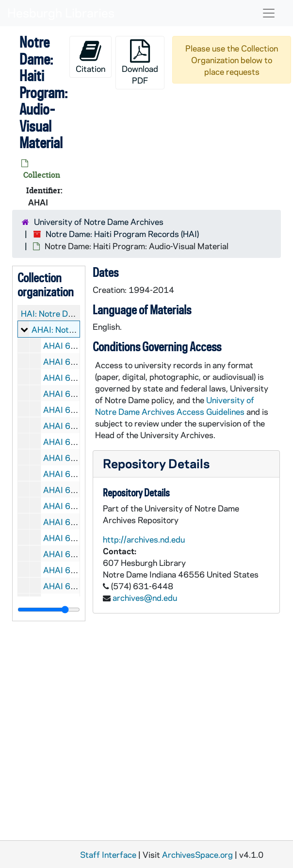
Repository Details (156, 463)
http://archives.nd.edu (144, 539)
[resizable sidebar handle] (49, 610)
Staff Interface (108, 854)
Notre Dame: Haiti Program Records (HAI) (122, 234)
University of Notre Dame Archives (99, 221)
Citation (90, 57)
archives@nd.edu (145, 597)
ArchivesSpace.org (197, 854)
